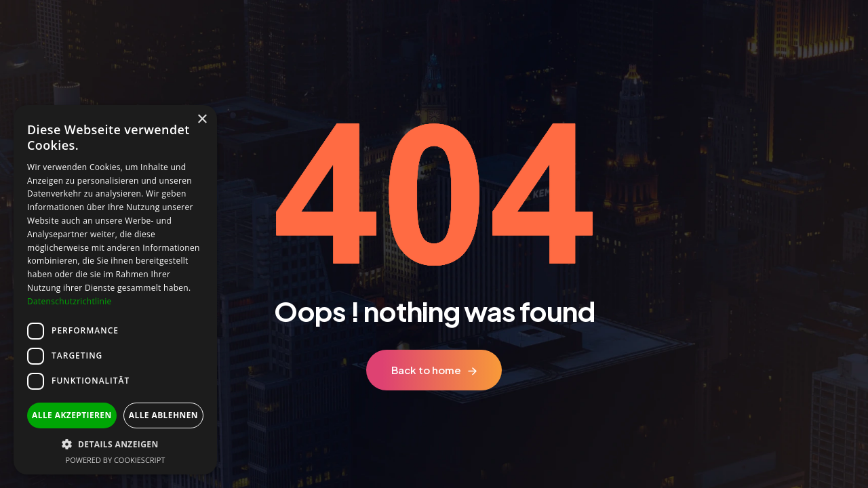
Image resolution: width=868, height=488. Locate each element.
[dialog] (115, 290)
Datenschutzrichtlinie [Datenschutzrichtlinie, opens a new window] (70, 301)
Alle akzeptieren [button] (72, 415)
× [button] (202, 120)
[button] (115, 444)
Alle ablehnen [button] (163, 415)
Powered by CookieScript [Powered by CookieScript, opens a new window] (116, 460)
